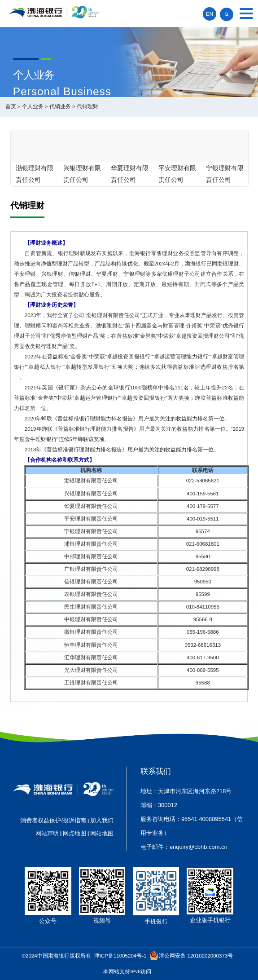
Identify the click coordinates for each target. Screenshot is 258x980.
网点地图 (74, 833)
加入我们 (102, 820)
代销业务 (60, 106)
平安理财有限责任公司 (177, 174)
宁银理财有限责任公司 (225, 174)
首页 (11, 106)
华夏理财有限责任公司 (130, 174)
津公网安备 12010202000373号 (196, 956)
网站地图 (102, 833)
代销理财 (87, 106)
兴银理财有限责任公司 (82, 174)
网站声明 (47, 833)
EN (210, 14)
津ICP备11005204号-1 (120, 956)
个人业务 (33, 106)
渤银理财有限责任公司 (35, 174)
